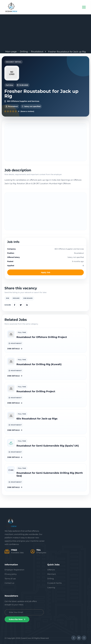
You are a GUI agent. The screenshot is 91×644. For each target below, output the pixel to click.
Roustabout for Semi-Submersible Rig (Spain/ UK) (48, 446)
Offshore (51, 570)
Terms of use (10, 579)
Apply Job (46, 272)
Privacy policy (11, 574)
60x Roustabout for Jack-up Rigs (37, 419)
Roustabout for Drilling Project (36, 391)
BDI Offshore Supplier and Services (22, 101)
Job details (15, 349)
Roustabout (37, 52)
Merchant (52, 574)
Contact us (9, 583)
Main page (11, 52)
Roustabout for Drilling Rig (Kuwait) (39, 364)
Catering (51, 588)
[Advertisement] (45, 32)
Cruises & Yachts (54, 583)
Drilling (24, 52)
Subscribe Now (17, 619)
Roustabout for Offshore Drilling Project (42, 337)
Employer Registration (14, 570)
